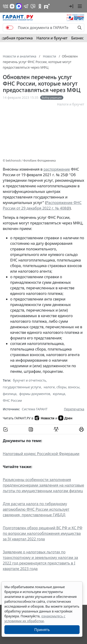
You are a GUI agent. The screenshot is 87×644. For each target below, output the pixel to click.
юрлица (59, 394)
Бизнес (77, 38)
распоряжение (57, 169)
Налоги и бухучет (52, 38)
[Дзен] (12, 6)
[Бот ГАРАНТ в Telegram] (33, 6)
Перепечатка (74, 409)
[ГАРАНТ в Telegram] (26, 6)
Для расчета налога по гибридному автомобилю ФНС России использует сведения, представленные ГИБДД (36, 509)
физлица (10, 394)
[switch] (10, 28)
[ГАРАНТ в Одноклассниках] (40, 6)
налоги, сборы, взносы (61, 387)
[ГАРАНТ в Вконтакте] (6, 6)
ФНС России (12, 400)
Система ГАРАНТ (35, 409)
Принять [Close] (42, 630)
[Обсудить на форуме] (56, 429)
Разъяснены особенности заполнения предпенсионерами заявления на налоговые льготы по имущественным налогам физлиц (43, 485)
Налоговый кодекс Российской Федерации (41, 454)
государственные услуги (22, 387)
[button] (71, 6)
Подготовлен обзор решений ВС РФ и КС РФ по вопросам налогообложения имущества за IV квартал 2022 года (43, 533)
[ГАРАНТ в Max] (19, 6)
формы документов (35, 394)
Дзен (65, 418)
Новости (44, 418)
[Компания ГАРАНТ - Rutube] (47, 6)
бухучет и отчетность (30, 380)
